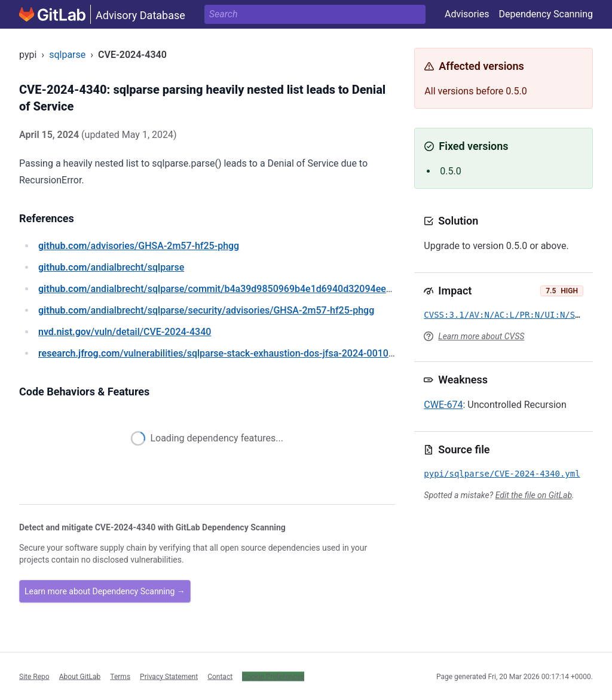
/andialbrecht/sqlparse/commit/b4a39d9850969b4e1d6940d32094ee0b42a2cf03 (238, 289)
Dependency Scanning (546, 14)
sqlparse (67, 55)
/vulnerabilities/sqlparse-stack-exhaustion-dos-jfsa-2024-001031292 (227, 353)
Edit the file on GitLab (534, 495)
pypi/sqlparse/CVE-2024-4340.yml (502, 474)
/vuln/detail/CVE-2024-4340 (125, 332)
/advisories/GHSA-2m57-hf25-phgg (139, 246)
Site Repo (34, 676)
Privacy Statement (169, 676)
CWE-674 (443, 405)
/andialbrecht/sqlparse (111, 267)
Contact (220, 676)
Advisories (467, 14)
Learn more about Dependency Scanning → (105, 591)
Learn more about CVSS (481, 336)
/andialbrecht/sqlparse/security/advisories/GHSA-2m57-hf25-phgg (206, 310)
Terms (120, 676)
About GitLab (80, 676)
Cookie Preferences (273, 676)
